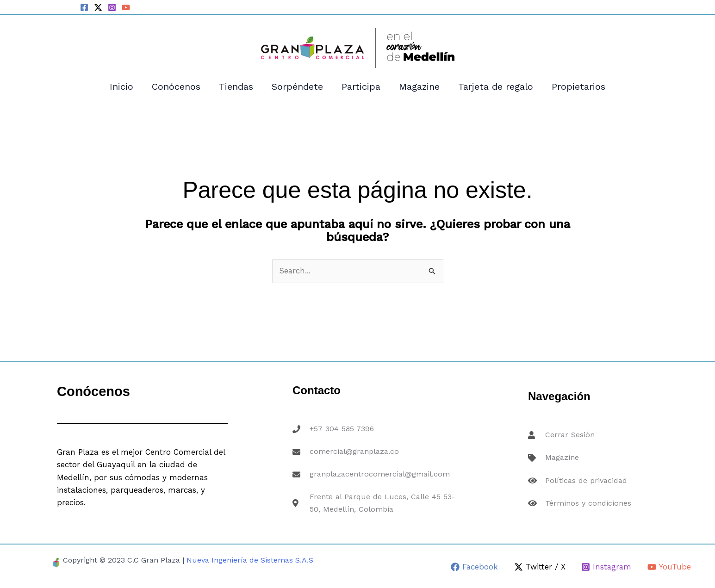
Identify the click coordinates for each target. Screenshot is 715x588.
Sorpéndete (297, 87)
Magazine (419, 87)
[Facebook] (84, 7)
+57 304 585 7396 (342, 432)
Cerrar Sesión (569, 439)
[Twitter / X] (98, 7)
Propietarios (578, 87)
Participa (361, 87)
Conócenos (176, 87)
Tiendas (236, 87)
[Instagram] (112, 7)
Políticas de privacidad (586, 479)
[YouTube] (126, 7)
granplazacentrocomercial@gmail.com (381, 473)
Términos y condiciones (588, 500)
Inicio (121, 87)
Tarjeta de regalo (496, 87)
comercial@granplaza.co (354, 452)
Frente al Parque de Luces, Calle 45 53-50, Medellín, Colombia (384, 500)
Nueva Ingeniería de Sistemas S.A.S (250, 560)
